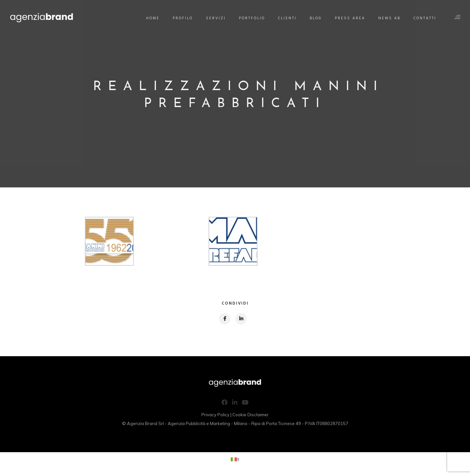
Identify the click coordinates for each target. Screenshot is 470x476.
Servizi (216, 18)
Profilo (183, 18)
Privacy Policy (215, 415)
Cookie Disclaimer (251, 415)
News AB (389, 18)
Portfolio (252, 18)
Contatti (425, 18)
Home (153, 18)
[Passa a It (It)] (235, 459)
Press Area (350, 18)
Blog (316, 18)
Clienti (287, 18)
